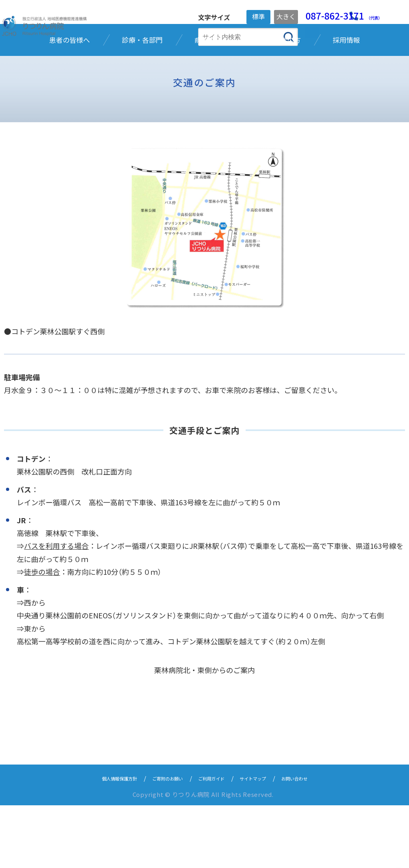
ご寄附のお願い (160, 841)
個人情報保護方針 (99, 841)
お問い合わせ (316, 841)
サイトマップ (265, 841)
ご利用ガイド (214, 841)
